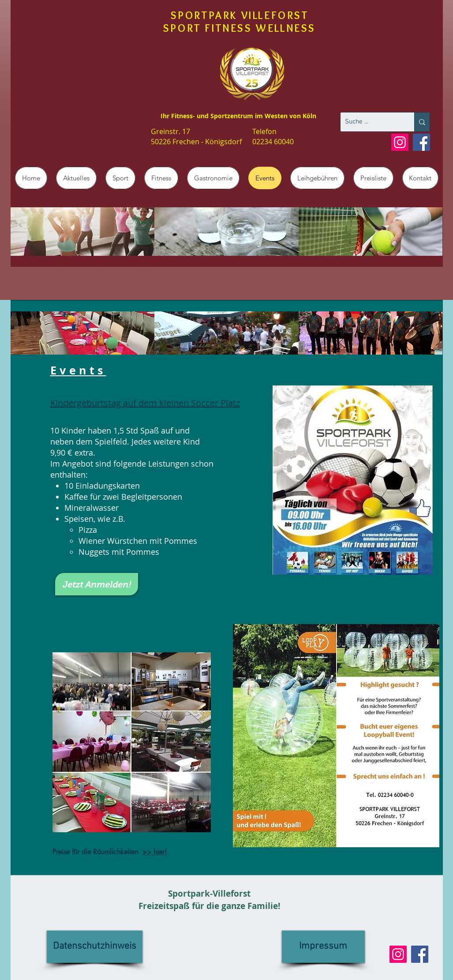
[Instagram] (400, 142)
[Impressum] (323, 947)
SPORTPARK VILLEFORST (240, 15)
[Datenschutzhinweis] (95, 947)
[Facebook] (421, 142)
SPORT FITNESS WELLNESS (240, 28)
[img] (83, 232)
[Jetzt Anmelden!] (97, 584)
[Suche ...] (370, 122)
